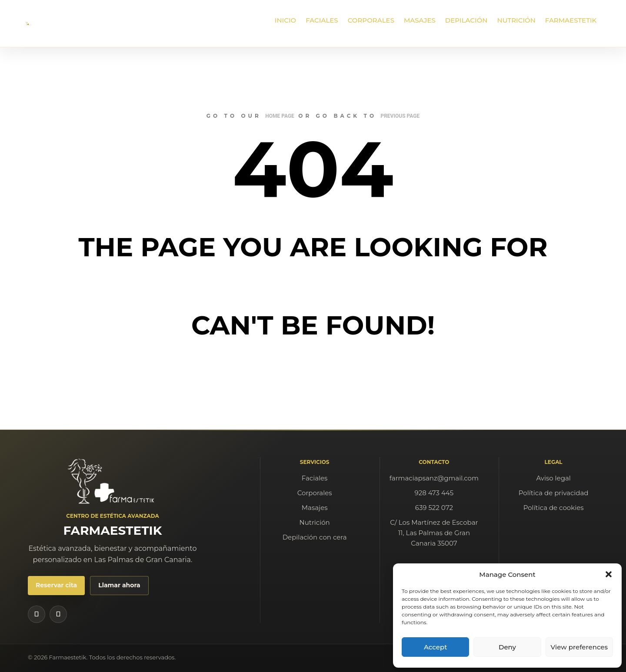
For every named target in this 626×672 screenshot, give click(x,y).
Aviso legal (553, 478)
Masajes (315, 508)
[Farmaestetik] (113, 481)
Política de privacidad (554, 493)
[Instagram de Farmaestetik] (37, 614)
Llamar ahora (119, 585)
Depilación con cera (315, 537)
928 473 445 (434, 493)
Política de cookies (554, 508)
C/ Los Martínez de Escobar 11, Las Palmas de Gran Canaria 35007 (434, 533)
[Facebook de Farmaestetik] (58, 614)
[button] (609, 574)
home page (280, 116)
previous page (400, 116)
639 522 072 (434, 508)
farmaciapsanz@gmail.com (434, 478)
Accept (435, 647)
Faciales (315, 478)
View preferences (579, 647)
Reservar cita (56, 585)
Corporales (315, 493)
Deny (507, 647)
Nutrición (315, 522)
